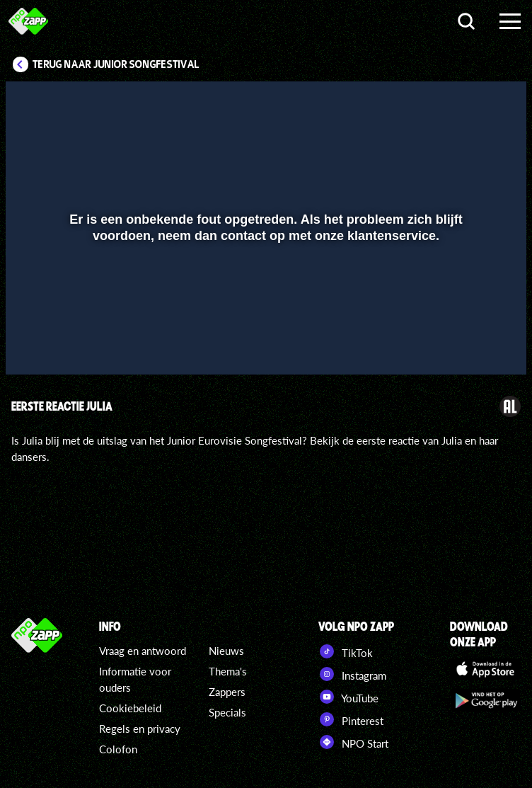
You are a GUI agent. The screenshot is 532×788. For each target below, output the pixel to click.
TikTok (346, 651)
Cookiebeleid (130, 708)
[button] (34, 343)
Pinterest (351, 719)
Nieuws (226, 651)
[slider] (264, 314)
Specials (227, 712)
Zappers (227, 692)
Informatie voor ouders (135, 679)
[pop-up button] (468, 343)
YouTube (348, 697)
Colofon (118, 749)
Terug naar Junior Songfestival (116, 64)
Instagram (352, 674)
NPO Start (353, 742)
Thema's (228, 671)
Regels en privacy (140, 729)
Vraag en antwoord (143, 651)
